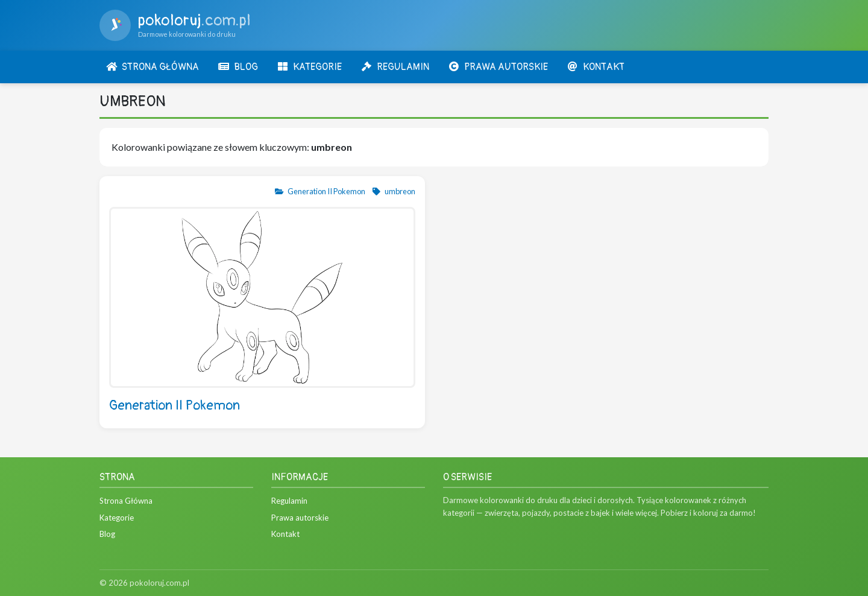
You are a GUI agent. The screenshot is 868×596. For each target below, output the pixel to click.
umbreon (393, 191)
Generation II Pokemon (320, 191)
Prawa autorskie (300, 518)
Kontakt (285, 534)
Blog (107, 534)
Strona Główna (126, 501)
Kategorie (117, 518)
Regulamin (289, 501)
